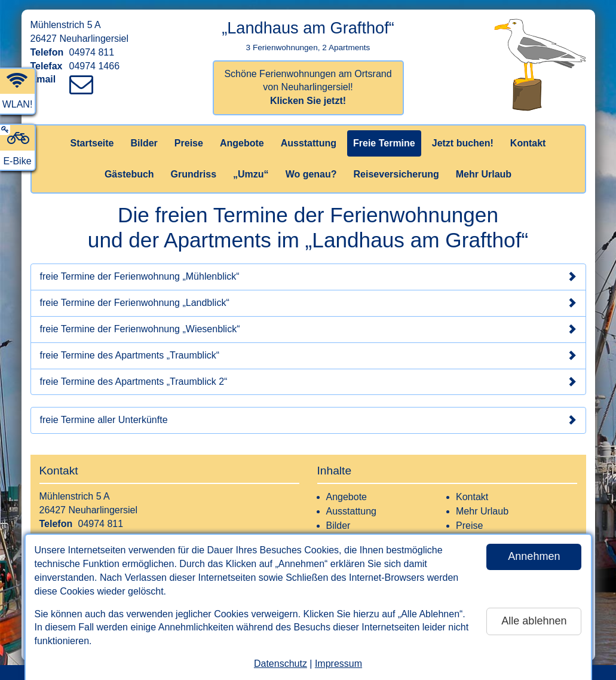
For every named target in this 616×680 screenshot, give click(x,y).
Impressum (338, 664)
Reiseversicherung (396, 174)
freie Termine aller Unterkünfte (308, 420)
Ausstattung (309, 143)
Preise (189, 143)
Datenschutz (281, 664)
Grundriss (194, 174)
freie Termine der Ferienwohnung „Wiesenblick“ (308, 329)
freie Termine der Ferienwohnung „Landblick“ (308, 303)
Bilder (144, 143)
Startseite (92, 143)
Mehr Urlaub (484, 174)
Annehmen (534, 556)
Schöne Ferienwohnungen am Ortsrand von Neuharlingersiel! (308, 88)
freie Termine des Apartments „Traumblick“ (308, 356)
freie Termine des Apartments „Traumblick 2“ (308, 382)
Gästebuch (129, 174)
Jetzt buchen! (463, 143)
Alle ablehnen (534, 621)
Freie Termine (384, 143)
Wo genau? (311, 174)
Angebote (242, 143)
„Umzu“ (251, 174)
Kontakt (528, 143)
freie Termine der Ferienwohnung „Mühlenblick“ (308, 277)
